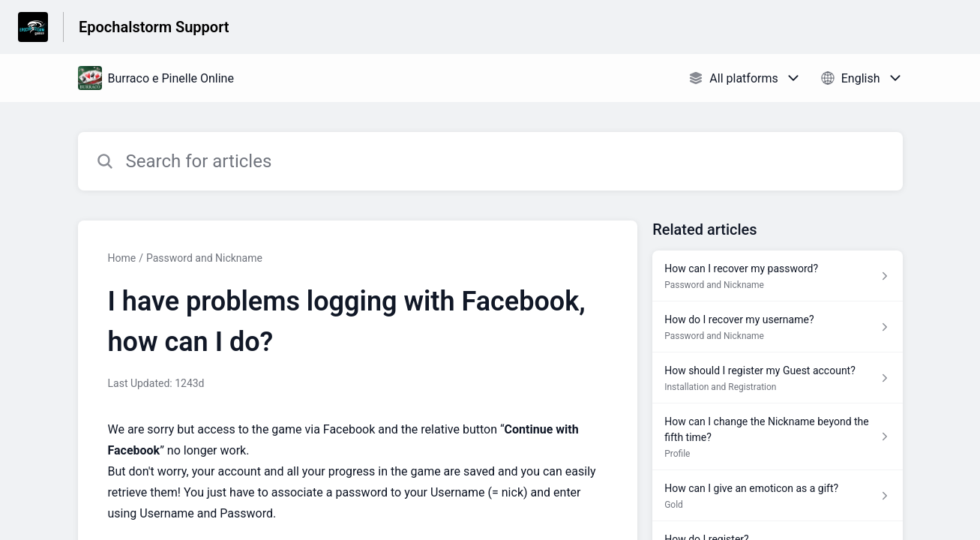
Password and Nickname (204, 258)
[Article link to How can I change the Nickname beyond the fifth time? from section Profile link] (777, 437)
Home (122, 258)
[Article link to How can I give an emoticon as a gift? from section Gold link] (777, 496)
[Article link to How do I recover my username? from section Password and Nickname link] (777, 327)
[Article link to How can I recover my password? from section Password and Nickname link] (777, 276)
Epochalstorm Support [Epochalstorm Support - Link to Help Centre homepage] (154, 27)
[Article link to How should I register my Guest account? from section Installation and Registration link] (777, 378)
